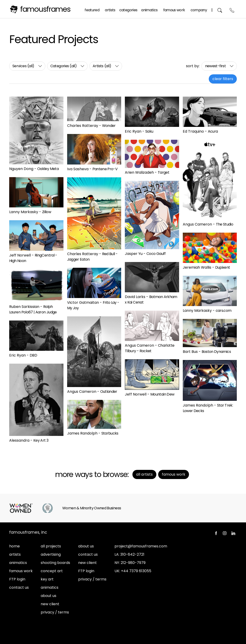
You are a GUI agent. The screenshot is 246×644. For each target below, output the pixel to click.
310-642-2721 (132, 554)
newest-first (215, 66)
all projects (51, 546)
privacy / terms (55, 612)
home (14, 546)
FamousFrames (45, 9)
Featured (92, 9)
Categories (129, 9)
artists (15, 554)
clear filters (223, 79)
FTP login (17, 579)
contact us (19, 587)
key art (47, 579)
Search (220, 9)
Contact (232, 9)
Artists (110, 9)
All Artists (144, 474)
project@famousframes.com (141, 546)
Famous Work (174, 9)
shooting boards (55, 563)
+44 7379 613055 (136, 571)
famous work (21, 571)
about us (49, 596)
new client (50, 604)
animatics (18, 563)
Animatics (150, 9)
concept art (52, 571)
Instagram (225, 533)
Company (199, 9)
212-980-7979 (133, 563)
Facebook (216, 533)
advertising (51, 554)
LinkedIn (233, 533)
